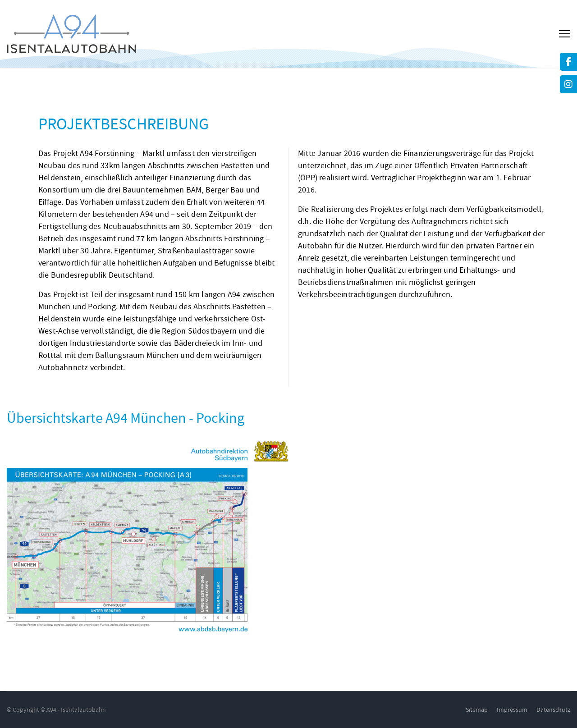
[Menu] (565, 34)
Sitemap (477, 710)
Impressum (512, 710)
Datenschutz (553, 710)
